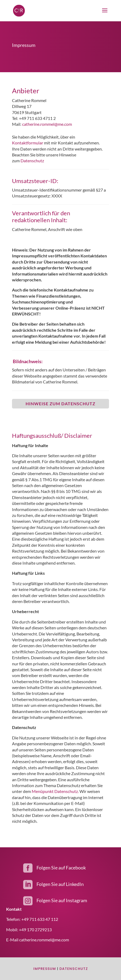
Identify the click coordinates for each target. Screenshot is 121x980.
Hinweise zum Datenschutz (61, 404)
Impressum (45, 969)
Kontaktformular (28, 143)
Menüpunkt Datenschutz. (55, 791)
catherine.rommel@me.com (47, 124)
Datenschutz (32, 161)
